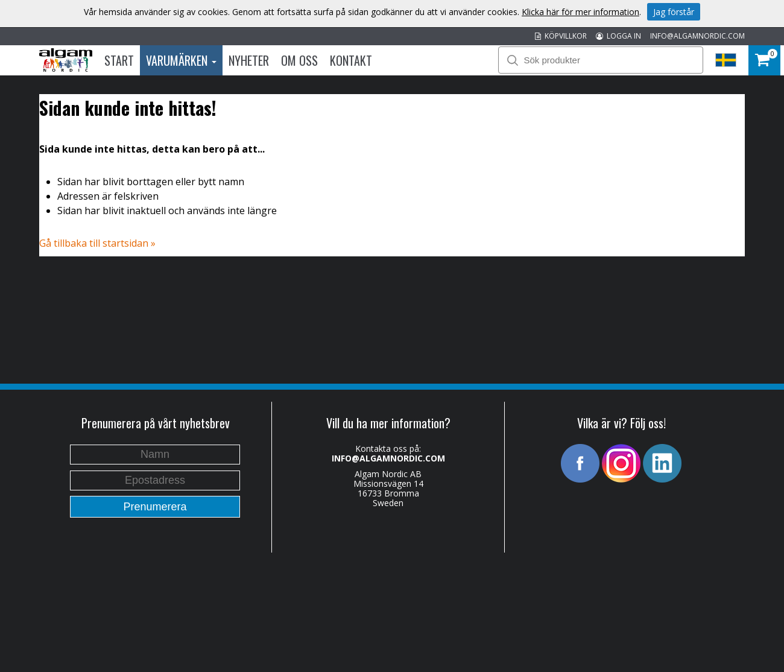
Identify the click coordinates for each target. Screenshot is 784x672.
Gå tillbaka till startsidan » (97, 243)
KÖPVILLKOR (561, 36)
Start (119, 60)
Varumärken (181, 60)
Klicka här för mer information (580, 12)
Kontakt (351, 60)
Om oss (299, 60)
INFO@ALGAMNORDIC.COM (697, 36)
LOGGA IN (618, 36)
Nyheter (249, 60)
